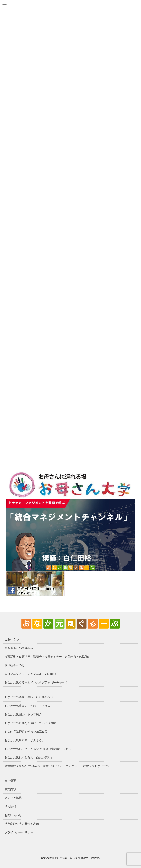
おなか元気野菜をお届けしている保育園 (30, 723)
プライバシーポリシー (19, 832)
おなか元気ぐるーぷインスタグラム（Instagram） (37, 682)
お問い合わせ (13, 815)
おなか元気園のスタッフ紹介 (23, 714)
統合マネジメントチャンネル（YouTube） (32, 674)
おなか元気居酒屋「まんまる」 (25, 740)
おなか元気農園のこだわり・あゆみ (27, 706)
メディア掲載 (13, 798)
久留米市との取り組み (19, 648)
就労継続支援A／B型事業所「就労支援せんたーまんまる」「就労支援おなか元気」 (58, 766)
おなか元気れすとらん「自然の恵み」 (29, 757)
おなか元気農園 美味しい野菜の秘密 (29, 697)
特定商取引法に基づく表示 (22, 824)
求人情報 (10, 807)
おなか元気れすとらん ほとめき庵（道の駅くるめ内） (39, 749)
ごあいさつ (12, 639)
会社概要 (10, 781)
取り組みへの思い (16, 665)
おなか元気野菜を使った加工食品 (26, 732)
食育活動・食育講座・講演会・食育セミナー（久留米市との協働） (48, 657)
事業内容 (10, 789)
